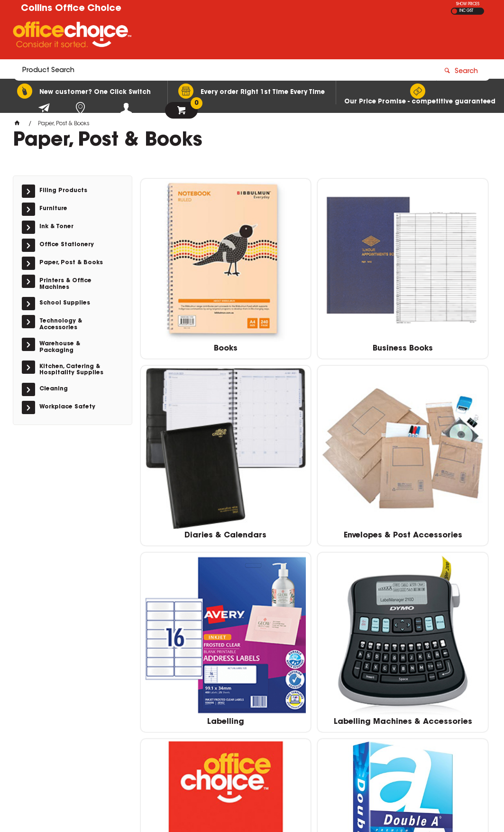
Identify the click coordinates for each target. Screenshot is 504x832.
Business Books (314, 303)
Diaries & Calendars (432, 303)
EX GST (454, 11)
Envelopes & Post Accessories (196, 457)
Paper (314, 602)
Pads (196, 602)
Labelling (314, 453)
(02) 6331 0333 (380, 695)
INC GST (466, 11)
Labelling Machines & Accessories (432, 457)
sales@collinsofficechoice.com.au (408, 705)
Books (196, 303)
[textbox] (197, 37)
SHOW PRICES (468, 4)
